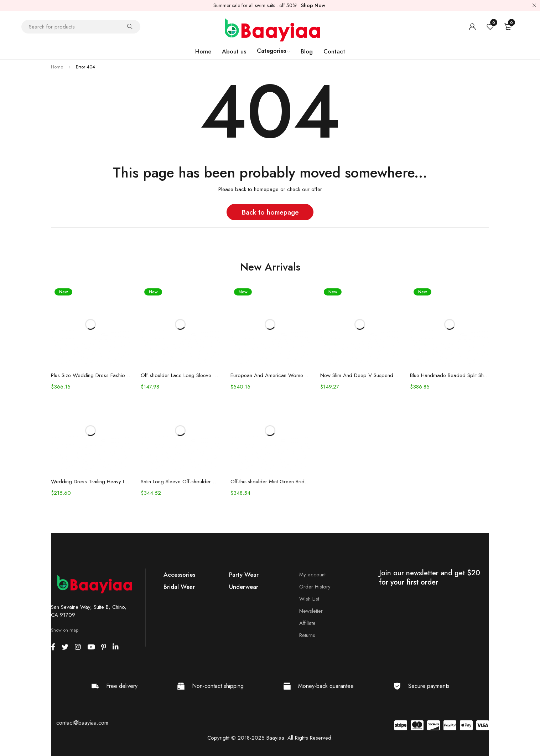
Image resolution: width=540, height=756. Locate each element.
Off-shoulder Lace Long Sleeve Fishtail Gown (180, 375)
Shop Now (313, 5)
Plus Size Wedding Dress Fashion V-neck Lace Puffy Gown (90, 375)
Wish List (309, 599)
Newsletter (311, 611)
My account (312, 575)
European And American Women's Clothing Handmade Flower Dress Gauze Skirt (270, 375)
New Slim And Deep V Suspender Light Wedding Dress (360, 375)
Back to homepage (270, 212)
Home (57, 67)
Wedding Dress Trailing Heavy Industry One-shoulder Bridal (90, 482)
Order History (315, 587)
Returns (307, 635)
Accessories (179, 575)
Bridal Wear (179, 587)
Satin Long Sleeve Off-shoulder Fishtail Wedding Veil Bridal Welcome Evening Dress (180, 482)
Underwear (244, 587)
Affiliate (307, 623)
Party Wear (244, 575)
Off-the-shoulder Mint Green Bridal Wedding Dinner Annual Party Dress (270, 482)
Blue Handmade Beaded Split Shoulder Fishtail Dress (450, 375)
